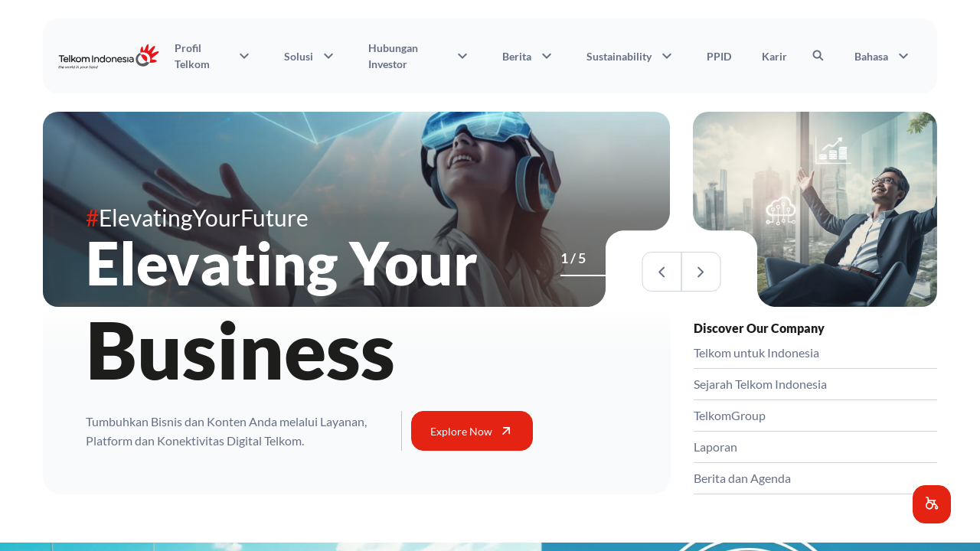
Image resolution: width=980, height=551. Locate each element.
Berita (529, 56)
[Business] (565, 275)
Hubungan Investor (420, 56)
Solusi (311, 56)
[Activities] (583, 275)
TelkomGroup (730, 415)
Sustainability (631, 56)
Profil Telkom (214, 56)
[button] (932, 504)
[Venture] (574, 275)
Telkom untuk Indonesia (756, 352)
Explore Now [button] (472, 431)
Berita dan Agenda (742, 478)
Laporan (715, 447)
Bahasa (884, 56)
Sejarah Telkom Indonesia (760, 384)
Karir (774, 56)
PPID (719, 56)
